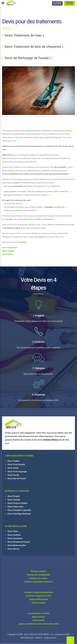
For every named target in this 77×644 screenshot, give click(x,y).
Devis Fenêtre (14, 461)
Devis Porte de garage (17, 472)
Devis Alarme (13, 549)
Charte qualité (39, 620)
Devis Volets (13, 468)
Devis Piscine (13, 475)
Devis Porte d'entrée (16, 465)
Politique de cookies (38, 578)
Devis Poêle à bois (16, 507)
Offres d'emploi (38, 603)
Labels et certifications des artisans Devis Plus (38, 624)
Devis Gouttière (14, 535)
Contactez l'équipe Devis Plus (39, 596)
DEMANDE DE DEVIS (70, 3)
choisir (13, 171)
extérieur (23, 242)
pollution (13, 192)
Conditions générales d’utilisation (38, 582)
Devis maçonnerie (10, 248)
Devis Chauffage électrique (19, 514)
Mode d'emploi (39, 617)
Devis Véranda (14, 500)
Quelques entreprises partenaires (38, 592)
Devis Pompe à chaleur (18, 503)
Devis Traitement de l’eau (23, 35)
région (48, 158)
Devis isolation (8, 251)
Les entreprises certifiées (39, 613)
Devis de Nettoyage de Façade (27, 58)
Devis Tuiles (13, 531)
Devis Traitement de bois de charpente (33, 47)
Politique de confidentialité (38, 575)
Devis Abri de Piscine (17, 479)
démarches (49, 219)
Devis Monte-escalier (17, 545)
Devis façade (7, 254)
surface (18, 210)
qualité (41, 237)
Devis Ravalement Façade (19, 542)
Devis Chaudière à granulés (19, 510)
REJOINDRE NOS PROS (57, 3)
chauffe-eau (59, 207)
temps (29, 131)
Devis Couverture (15, 538)
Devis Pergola (14, 496)
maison (68, 131)
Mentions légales (38, 571)
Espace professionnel (38, 599)
